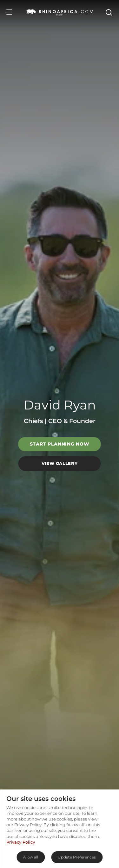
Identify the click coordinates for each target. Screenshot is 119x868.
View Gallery (60, 463)
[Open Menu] (9, 12)
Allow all (31, 857)
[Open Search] (109, 12)
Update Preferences (77, 857)
